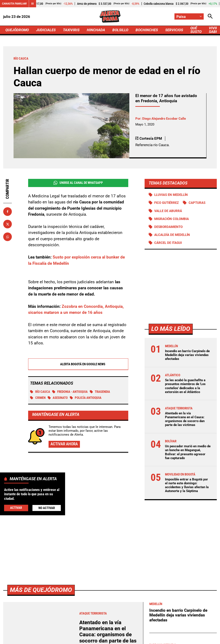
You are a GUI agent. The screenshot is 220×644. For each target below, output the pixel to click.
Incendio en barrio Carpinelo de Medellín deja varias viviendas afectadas (187, 355)
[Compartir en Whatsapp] (8, 237)
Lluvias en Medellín (171, 195)
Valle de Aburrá (168, 211)
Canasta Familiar (14, 4)
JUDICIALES (46, 30)
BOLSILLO (120, 30)
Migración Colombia (172, 219)
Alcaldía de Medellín (172, 235)
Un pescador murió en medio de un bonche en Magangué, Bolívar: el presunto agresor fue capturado (188, 452)
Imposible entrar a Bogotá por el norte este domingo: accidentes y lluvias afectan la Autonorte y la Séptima (187, 485)
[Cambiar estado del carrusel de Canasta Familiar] (32, 4)
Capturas (197, 203)
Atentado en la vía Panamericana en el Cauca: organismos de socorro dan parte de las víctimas (185, 419)
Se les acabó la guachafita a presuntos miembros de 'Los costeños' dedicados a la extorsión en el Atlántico (185, 386)
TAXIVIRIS (71, 30)
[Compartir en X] (8, 224)
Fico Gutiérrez (167, 203)
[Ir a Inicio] (110, 16)
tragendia (100, 392)
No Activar (47, 508)
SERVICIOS (174, 30)
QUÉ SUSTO (196, 30)
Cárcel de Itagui (168, 243)
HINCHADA (96, 30)
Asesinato (58, 398)
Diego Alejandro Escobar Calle (164, 119)
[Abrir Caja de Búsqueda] (210, 16)
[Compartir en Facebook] (8, 212)
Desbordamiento (168, 227)
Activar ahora (64, 444)
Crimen (38, 398)
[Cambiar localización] (189, 16)
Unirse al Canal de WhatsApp (78, 183)
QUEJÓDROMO (17, 30)
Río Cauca (40, 392)
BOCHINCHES (147, 30)
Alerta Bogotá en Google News (78, 364)
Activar (16, 508)
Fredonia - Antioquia (70, 392)
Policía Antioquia (86, 398)
